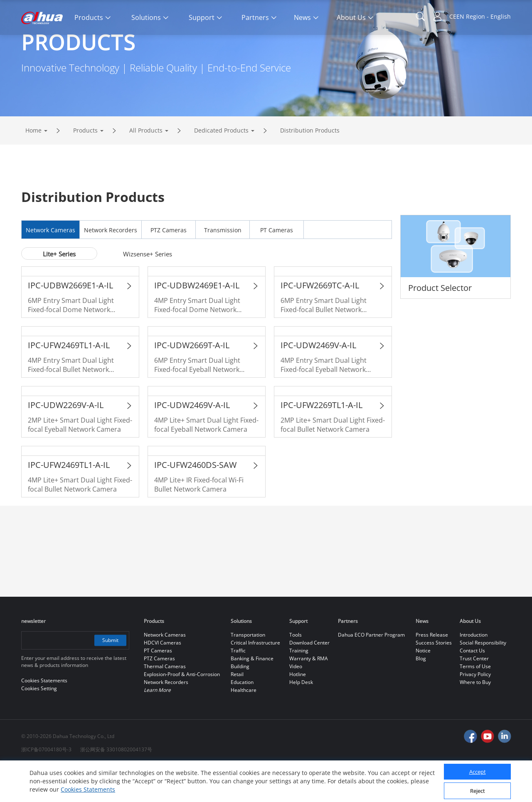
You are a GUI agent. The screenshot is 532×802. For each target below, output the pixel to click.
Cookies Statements (88, 789)
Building (240, 702)
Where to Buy (475, 718)
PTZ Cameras (159, 694)
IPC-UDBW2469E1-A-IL (197, 321)
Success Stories (434, 678)
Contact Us (472, 686)
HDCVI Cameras (163, 678)
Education (242, 718)
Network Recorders (166, 718)
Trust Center (474, 694)
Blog (421, 694)
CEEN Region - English (480, 16)
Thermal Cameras (165, 702)
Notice (423, 686)
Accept (478, 772)
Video (296, 702)
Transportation (248, 670)
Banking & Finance (252, 694)
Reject (478, 791)
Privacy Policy (475, 710)
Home (33, 165)
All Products (146, 165)
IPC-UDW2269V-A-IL (66, 441)
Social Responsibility (483, 678)
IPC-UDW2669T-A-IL (192, 381)
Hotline (298, 710)
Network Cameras (165, 670)
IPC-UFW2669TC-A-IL (320, 321)
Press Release (432, 670)
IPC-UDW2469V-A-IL (318, 381)
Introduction (474, 670)
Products (85, 165)
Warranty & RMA (309, 694)
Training (299, 686)
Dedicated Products (221, 165)
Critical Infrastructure (255, 678)
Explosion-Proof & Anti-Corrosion (182, 710)
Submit (110, 676)
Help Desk (301, 718)
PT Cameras (158, 686)
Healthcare (244, 726)
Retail (237, 710)
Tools (296, 670)
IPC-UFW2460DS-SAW (195, 501)
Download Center (309, 678)
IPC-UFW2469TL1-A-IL (69, 381)
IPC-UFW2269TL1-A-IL (321, 441)
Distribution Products (310, 165)
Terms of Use (475, 702)
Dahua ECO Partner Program (371, 670)
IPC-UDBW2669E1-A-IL (70, 321)
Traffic (238, 686)
